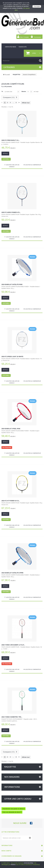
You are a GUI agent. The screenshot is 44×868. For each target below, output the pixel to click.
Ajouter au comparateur (33, 165)
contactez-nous (10, 47)
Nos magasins (12, 777)
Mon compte (6, 851)
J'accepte (37, 6)
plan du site (23, 47)
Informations (12, 787)
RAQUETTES (16, 75)
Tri (2, 92)
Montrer (24, 92)
